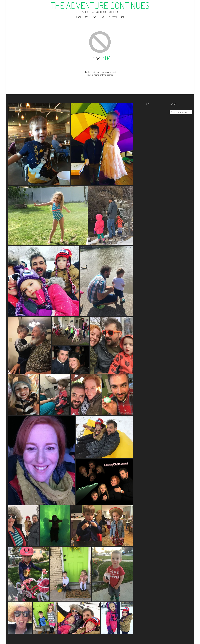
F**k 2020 (113, 17)
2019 (102, 17)
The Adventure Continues (100, 5)
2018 (95, 17)
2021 (123, 17)
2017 (87, 17)
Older (78, 17)
